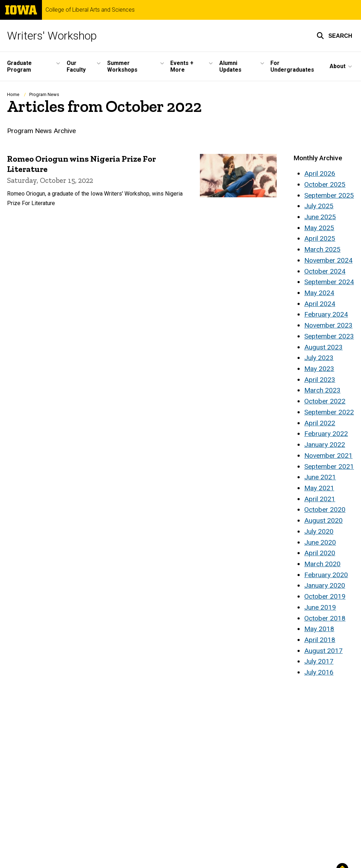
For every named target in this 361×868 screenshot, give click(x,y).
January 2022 (325, 445)
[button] (334, 36)
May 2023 (319, 369)
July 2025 (319, 206)
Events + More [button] (182, 66)
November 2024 (328, 260)
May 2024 (319, 293)
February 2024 (326, 314)
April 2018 (320, 640)
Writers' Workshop (52, 36)
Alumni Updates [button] (230, 66)
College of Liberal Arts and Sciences (90, 10)
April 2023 (320, 380)
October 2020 (325, 510)
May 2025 (319, 228)
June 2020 (320, 542)
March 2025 (322, 249)
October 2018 (325, 618)
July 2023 (319, 358)
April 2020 (320, 553)
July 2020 (319, 531)
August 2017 (323, 651)
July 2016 (319, 672)
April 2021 (320, 499)
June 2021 (320, 477)
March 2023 (322, 390)
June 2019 (320, 607)
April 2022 (320, 423)
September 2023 (329, 336)
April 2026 (320, 173)
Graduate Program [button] (19, 66)
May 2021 (319, 488)
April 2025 (320, 238)
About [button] (338, 66)
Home (13, 94)
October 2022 (325, 401)
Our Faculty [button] (76, 66)
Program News (44, 94)
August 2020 (323, 520)
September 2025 (329, 195)
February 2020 (326, 575)
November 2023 (328, 325)
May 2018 (319, 629)
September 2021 (329, 466)
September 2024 (329, 282)
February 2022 (326, 434)
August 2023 (323, 347)
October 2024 (325, 271)
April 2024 (320, 304)
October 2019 (325, 596)
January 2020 (325, 585)
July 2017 (319, 661)
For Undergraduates (292, 66)
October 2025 (325, 184)
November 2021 (328, 456)
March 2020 (322, 564)
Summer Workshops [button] (122, 66)
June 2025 (320, 217)
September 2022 (329, 412)
